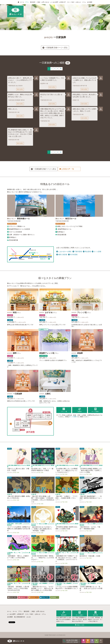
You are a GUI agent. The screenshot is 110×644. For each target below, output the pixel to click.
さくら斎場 (96, 252)
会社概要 (90, 2)
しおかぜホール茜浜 (64, 252)
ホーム (9, 611)
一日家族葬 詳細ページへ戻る (55, 48)
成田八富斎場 (62, 255)
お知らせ (23, 597)
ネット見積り (73, 417)
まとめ (29, 617)
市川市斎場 (73, 255)
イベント (34, 597)
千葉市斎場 (77, 252)
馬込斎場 (87, 252)
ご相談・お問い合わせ (43, 2)
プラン (27, 2)
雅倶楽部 (33, 2)
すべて (12, 597)
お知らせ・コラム (81, 2)
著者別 (54, 597)
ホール (22, 2)
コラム (44, 597)
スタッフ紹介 (71, 2)
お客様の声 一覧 (69, 169)
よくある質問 (54, 2)
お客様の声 (62, 2)
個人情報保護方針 (20, 617)
